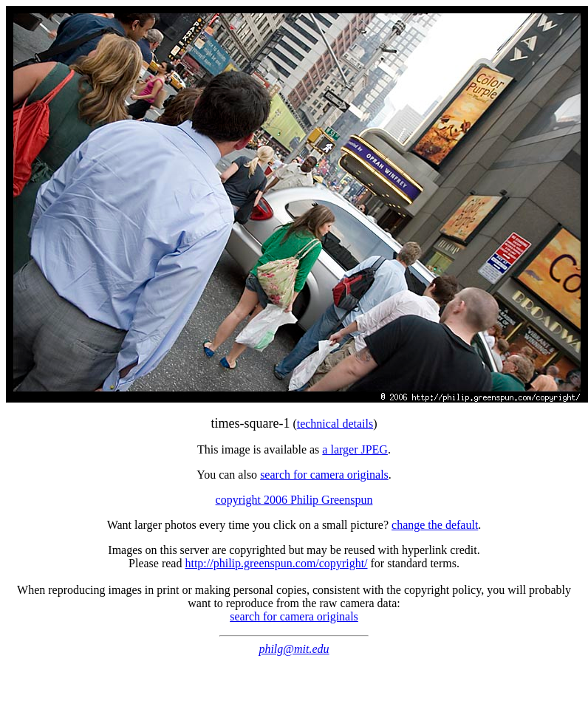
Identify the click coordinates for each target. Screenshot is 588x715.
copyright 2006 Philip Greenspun (294, 500)
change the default (435, 525)
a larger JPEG (355, 449)
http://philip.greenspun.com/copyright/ (276, 563)
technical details (335, 424)
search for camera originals (324, 475)
